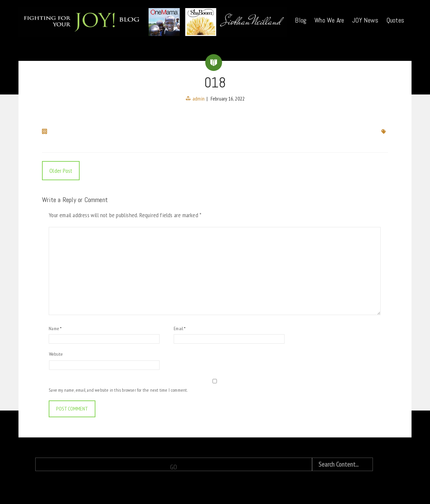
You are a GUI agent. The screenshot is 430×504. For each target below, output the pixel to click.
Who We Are (329, 20)
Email (180, 328)
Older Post (61, 171)
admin (199, 99)
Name (55, 328)
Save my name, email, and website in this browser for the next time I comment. (118, 390)
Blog (301, 20)
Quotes (395, 20)
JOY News (365, 20)
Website (56, 354)
